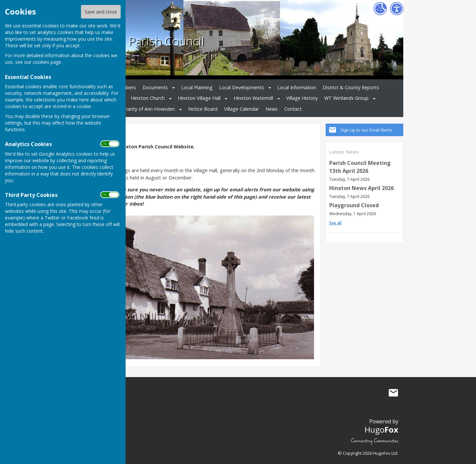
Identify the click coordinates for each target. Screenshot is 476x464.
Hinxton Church (148, 98)
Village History (302, 98)
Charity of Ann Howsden (148, 109)
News (272, 109)
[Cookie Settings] (380, 9)
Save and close (101, 12)
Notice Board (203, 109)
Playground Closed (354, 205)
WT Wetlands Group (346, 98)
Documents (155, 87)
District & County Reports (351, 87)
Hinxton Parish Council (143, 41)
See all (335, 223)
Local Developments (242, 87)
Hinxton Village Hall (199, 98)
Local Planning (197, 87)
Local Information (297, 87)
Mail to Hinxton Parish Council (393, 393)
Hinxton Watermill (253, 98)
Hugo (381, 429)
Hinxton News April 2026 (361, 188)
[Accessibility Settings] (397, 9)
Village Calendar (241, 109)
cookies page (47, 62)
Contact (293, 109)
